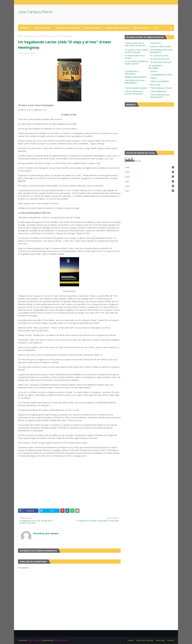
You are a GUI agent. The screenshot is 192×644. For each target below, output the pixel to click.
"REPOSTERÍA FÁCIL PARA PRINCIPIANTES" (135, 82)
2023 (150, 181)
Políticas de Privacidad (145, 640)
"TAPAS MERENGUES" (159, 91)
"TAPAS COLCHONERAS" (160, 81)
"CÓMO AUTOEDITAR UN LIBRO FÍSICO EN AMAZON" (135, 44)
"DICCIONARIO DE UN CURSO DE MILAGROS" (161, 51)
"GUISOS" (154, 71)
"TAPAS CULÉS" (155, 85)
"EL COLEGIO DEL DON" (159, 56)
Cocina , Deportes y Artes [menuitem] (117, 28)
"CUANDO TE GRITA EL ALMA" (160, 46)
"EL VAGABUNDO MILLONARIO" (155, 67)
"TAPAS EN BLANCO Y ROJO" (161, 88)
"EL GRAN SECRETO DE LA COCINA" (135, 57)
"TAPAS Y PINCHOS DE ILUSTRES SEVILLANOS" (134, 93)
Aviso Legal (160, 640)
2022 (150, 186)
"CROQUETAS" (156, 43)
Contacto (171, 640)
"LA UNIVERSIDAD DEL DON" (161, 75)
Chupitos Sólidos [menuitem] (92, 28)
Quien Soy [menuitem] (25, 28)
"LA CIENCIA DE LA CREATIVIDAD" (132, 73)
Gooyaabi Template (61, 640)
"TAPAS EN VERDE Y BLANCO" (136, 88)
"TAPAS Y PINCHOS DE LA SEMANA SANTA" (160, 96)
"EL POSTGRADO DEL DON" (161, 62)
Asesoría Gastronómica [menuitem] (68, 28)
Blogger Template (34, 640)
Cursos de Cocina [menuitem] (42, 28)
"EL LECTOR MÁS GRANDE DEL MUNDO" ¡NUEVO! (136, 63)
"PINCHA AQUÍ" (69, 291)
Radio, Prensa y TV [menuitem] (142, 28)
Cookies (130, 640)
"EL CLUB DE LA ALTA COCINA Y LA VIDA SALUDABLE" (137, 51)
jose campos (25, 53)
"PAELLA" (154, 78)
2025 (150, 172)
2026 (150, 167)
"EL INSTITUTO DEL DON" (160, 59)
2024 (150, 177)
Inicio (20, 36)
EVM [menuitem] (156, 28)
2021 (150, 191)
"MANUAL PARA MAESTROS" (136, 77)
